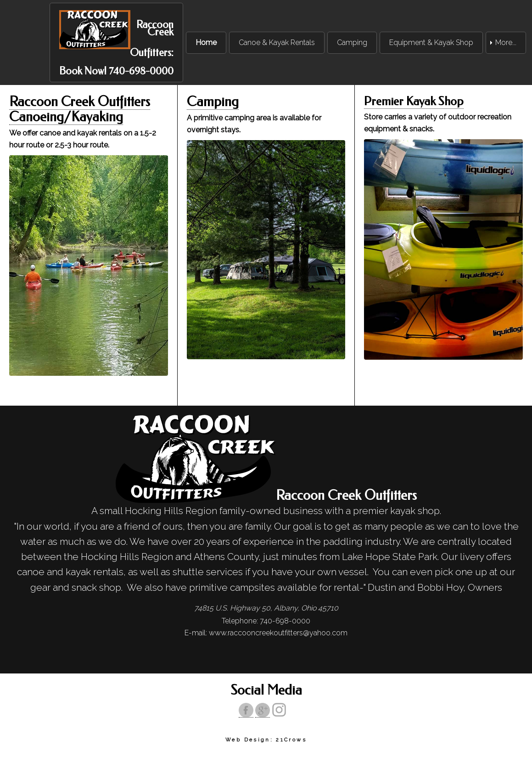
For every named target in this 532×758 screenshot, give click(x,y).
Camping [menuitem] (352, 42)
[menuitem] (116, 42)
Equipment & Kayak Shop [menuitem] (431, 42)
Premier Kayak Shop (414, 101)
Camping (213, 102)
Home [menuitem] (206, 42)
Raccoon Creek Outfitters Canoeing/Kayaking (80, 109)
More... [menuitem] (506, 42)
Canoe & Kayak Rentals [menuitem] (277, 42)
